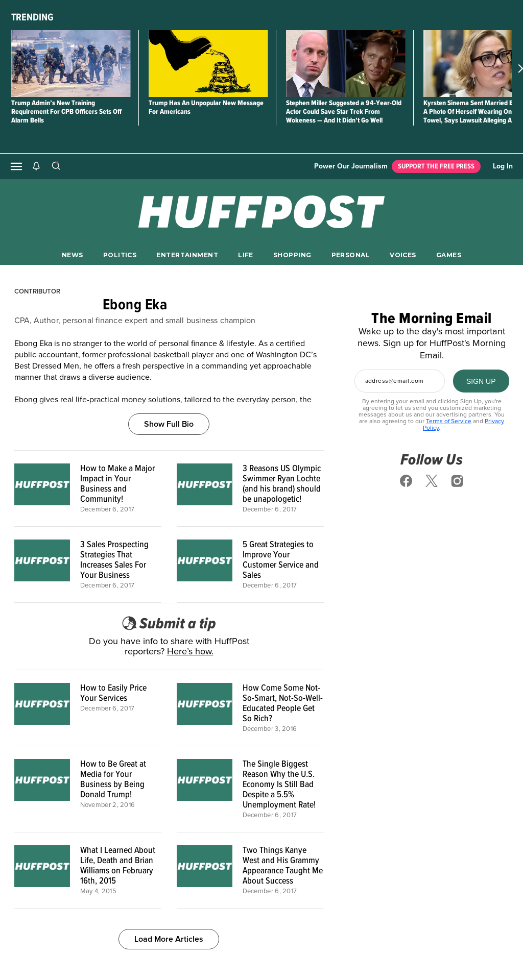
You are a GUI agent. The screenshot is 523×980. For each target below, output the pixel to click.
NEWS (73, 255)
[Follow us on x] (432, 481)
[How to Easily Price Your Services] (42, 708)
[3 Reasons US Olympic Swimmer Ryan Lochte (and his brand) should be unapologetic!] (205, 488)
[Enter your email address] (400, 381)
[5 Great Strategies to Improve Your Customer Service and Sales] (205, 565)
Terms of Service (449, 422)
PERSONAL (351, 255)
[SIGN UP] (481, 381)
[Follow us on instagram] (457, 481)
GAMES (449, 255)
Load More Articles (169, 939)
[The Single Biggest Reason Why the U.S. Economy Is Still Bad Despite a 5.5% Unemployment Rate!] (205, 789)
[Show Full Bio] (169, 413)
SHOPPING (292, 255)
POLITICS (120, 255)
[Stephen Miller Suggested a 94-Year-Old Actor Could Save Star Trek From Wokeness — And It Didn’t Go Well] (346, 64)
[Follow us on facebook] (406, 481)
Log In (503, 166)
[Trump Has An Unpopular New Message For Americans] (208, 64)
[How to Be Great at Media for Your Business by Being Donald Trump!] (42, 789)
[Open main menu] (16, 166)
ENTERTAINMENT (187, 255)
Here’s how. (190, 652)
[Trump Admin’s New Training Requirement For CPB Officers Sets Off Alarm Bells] (71, 64)
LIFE (246, 255)
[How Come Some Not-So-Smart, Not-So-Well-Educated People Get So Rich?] (205, 708)
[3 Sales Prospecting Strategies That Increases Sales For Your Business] (42, 565)
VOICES (403, 255)
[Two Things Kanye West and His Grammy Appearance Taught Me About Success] (205, 870)
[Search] (56, 166)
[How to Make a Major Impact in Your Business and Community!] (42, 488)
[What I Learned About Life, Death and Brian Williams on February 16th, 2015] (42, 870)
